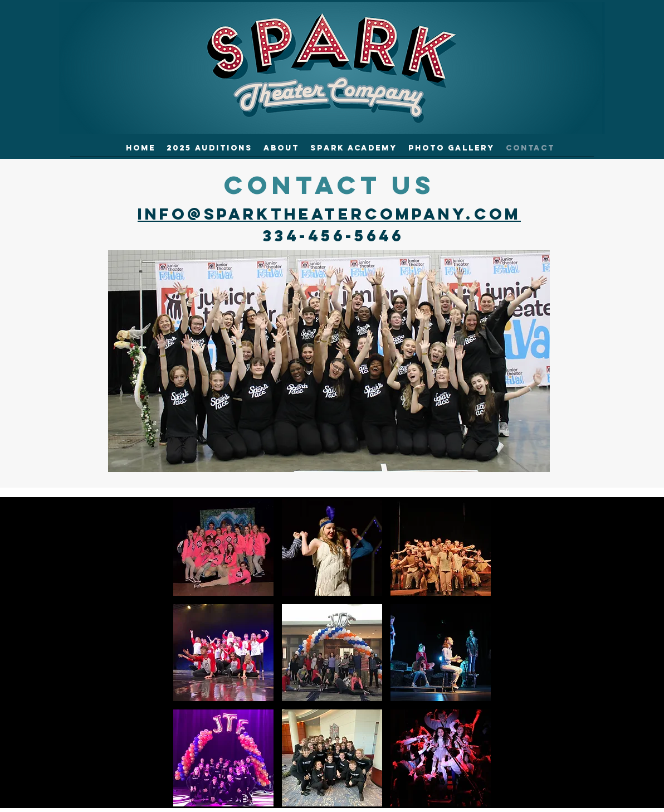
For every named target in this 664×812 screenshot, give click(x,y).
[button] (223, 547)
